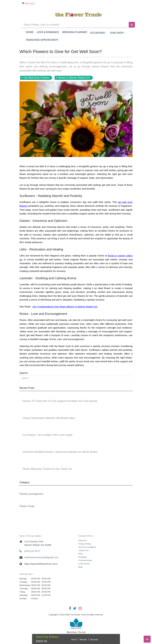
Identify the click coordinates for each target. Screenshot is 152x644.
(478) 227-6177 (32, 551)
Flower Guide (27, 506)
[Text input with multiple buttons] (75, 25)
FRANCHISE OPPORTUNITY (42, 40)
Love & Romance (48, 32)
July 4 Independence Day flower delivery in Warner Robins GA (65, 307)
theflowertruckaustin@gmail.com (41, 557)
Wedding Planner (75, 32)
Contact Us (83, 550)
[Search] (76, 378)
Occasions (98, 33)
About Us (83, 540)
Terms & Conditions (87, 547)
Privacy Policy (85, 544)
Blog (80, 567)
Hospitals (83, 557)
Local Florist (84, 564)
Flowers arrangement (31, 494)
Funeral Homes (85, 560)
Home (30, 32)
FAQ (80, 554)
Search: (24, 373)
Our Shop (117, 33)
